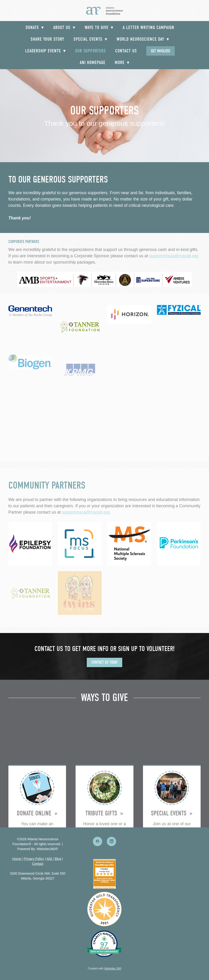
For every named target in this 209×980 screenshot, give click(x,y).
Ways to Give (99, 27)
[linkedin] (111, 841)
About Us (64, 27)
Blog (58, 859)
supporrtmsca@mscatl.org (174, 256)
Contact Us (126, 51)
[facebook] (98, 841)
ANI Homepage (93, 63)
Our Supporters (91, 51)
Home (17, 859)
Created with (104, 969)
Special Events (90, 39)
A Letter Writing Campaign (148, 27)
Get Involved (160, 51)
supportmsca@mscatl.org (86, 512)
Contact (38, 864)
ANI (49, 859)
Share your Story (47, 39)
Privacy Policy (34, 859)
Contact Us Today (104, 662)
